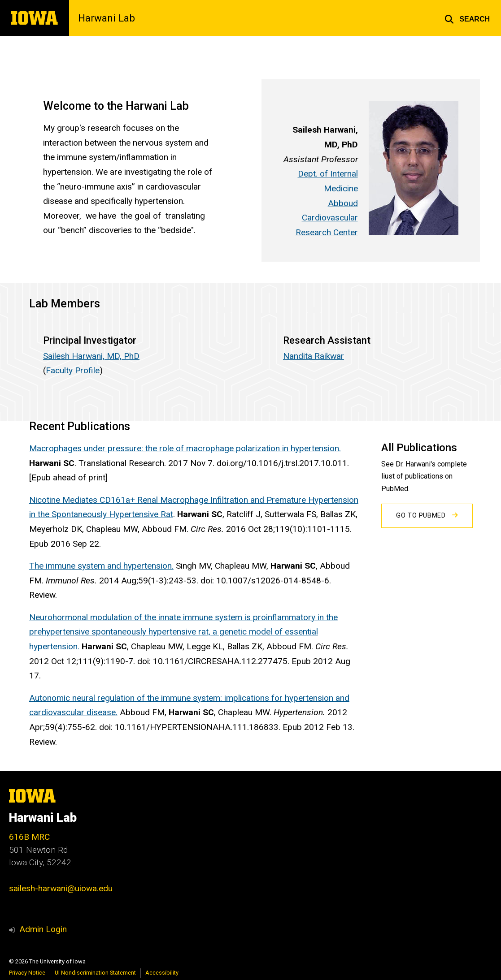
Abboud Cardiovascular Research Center (326, 218)
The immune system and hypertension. (101, 566)
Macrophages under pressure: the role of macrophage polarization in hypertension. (185, 448)
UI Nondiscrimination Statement (95, 973)
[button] (467, 18)
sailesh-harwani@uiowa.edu (61, 888)
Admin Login (43, 929)
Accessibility (162, 973)
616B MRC (29, 837)
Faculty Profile (73, 370)
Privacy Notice (27, 973)
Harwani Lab (107, 18)
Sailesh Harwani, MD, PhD (91, 356)
